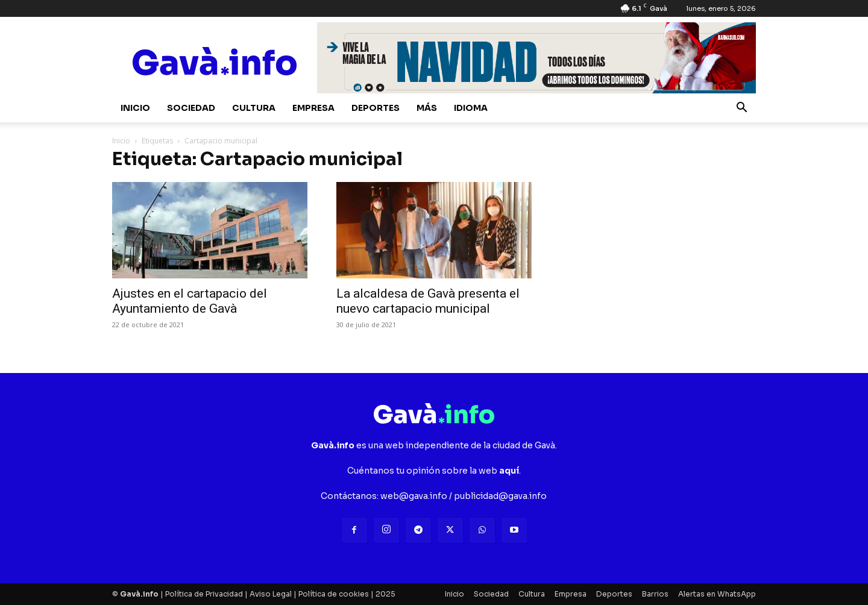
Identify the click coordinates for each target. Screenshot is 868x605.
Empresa (313, 108)
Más (427, 108)
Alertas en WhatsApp (717, 594)
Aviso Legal (271, 594)
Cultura (254, 108)
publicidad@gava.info (500, 496)
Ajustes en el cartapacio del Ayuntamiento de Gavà (190, 301)
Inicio (135, 108)
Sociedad (191, 108)
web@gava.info (414, 496)
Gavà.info (139, 594)
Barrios (655, 594)
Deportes (376, 108)
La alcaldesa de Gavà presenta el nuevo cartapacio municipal (428, 301)
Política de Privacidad (204, 594)
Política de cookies (334, 594)
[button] (741, 109)
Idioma (471, 108)
